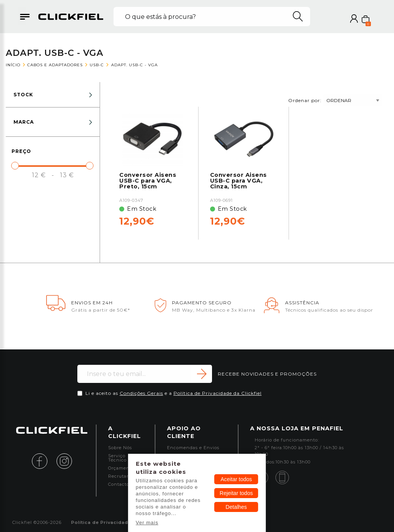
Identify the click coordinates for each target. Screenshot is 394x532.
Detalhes (236, 507)
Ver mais (147, 523)
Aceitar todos (236, 479)
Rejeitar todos (236, 493)
